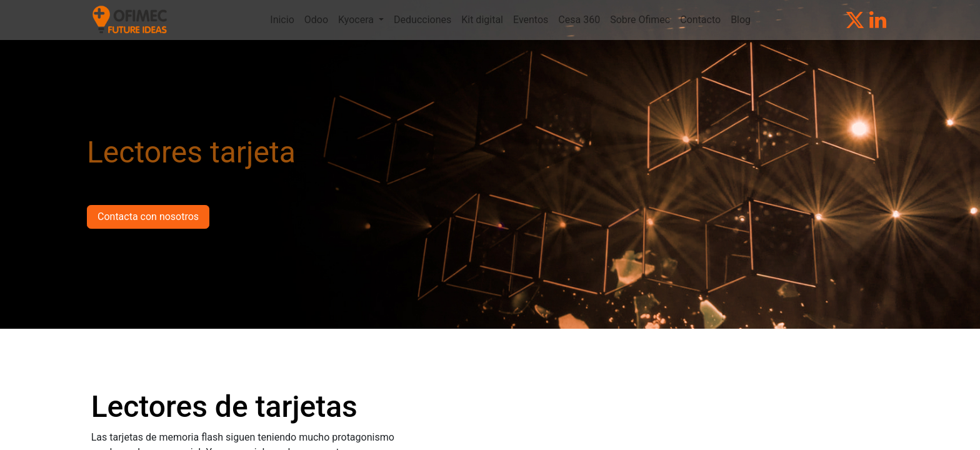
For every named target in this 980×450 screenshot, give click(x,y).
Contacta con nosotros (148, 217)
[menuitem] (282, 20)
